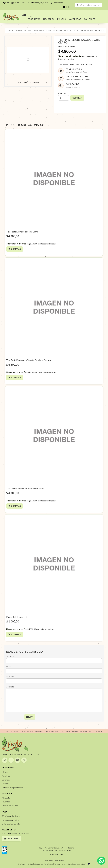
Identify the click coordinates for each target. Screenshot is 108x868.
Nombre (10, 656)
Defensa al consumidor (11, 824)
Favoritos (6, 802)
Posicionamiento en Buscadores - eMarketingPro (71, 864)
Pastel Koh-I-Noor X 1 (17, 617)
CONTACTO (90, 19)
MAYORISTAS (75, 19)
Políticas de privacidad (11, 820)
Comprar (16, 249)
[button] (64, 7)
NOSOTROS (49, 19)
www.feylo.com (65, 850)
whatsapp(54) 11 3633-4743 (16, 3)
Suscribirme (11, 839)
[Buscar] (78, 5)
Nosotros (6, 776)
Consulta (10, 687)
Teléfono (10, 677)
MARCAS (61, 19)
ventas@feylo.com (40, 3)
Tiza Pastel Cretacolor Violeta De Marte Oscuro (29, 360)
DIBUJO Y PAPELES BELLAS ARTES (21, 30)
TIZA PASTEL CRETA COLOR (63, 30)
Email (8, 666)
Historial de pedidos (10, 806)
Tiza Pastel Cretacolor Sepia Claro (22, 232)
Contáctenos (57, 3)
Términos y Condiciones (12, 816)
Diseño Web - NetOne (25, 864)
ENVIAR (30, 717)
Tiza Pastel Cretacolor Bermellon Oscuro (25, 488)
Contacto (6, 784)
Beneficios (6, 780)
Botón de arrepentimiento (12, 788)
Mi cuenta (6, 798)
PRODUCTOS (34, 19)
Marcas (5, 772)
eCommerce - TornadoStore (43, 864)
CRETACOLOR (44, 30)
